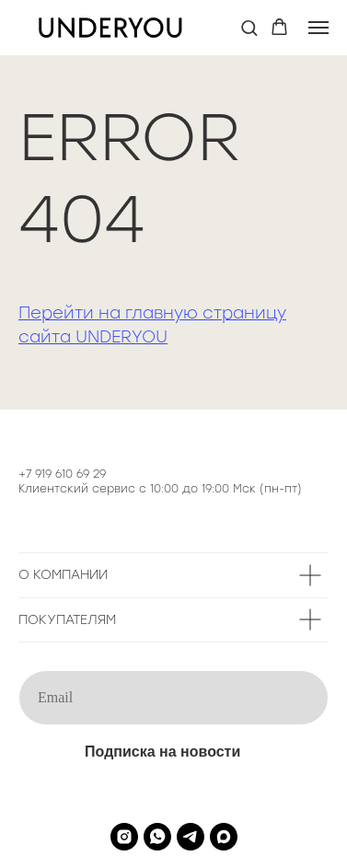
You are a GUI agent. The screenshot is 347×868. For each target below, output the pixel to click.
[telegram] (191, 837)
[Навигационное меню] (318, 28)
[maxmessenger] (224, 837)
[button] (249, 27)
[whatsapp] (157, 837)
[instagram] (124, 837)
